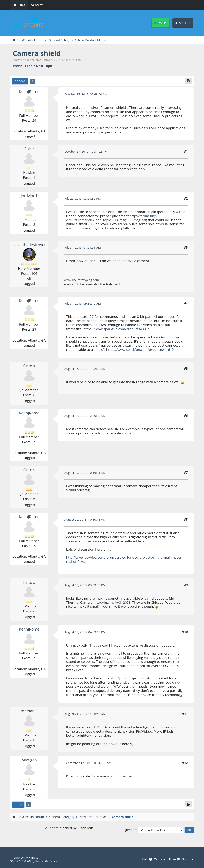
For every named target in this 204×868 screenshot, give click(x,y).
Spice (29, 149)
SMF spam (50, 828)
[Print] (188, 81)
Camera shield (37, 53)
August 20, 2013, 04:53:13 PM (85, 632)
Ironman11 (29, 711)
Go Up (18, 805)
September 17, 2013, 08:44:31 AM (88, 763)
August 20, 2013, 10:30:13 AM (85, 520)
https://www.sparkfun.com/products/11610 (141, 350)
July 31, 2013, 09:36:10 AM (83, 304)
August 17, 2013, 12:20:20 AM (85, 416)
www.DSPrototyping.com (82, 280)
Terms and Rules (166, 859)
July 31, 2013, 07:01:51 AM (83, 248)
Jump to (131, 830)
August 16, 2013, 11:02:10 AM (85, 369)
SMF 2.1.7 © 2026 (22, 861)
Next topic (44, 66)
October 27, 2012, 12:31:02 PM (86, 152)
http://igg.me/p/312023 (113, 603)
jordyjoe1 (29, 196)
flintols (29, 366)
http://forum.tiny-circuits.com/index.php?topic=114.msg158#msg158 (112, 218)
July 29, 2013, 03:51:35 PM (83, 199)
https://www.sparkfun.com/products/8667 (117, 329)
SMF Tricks (31, 857)
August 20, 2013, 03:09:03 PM (85, 585)
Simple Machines (47, 861)
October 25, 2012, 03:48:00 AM (86, 94)
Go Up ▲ (188, 859)
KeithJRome (29, 92)
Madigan (29, 760)
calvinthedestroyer (29, 245)
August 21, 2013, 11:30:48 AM (85, 714)
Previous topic (24, 66)
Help (146, 859)
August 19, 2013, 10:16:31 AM (85, 473)
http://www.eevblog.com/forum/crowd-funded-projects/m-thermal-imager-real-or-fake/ (126, 560)
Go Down (20, 81)
